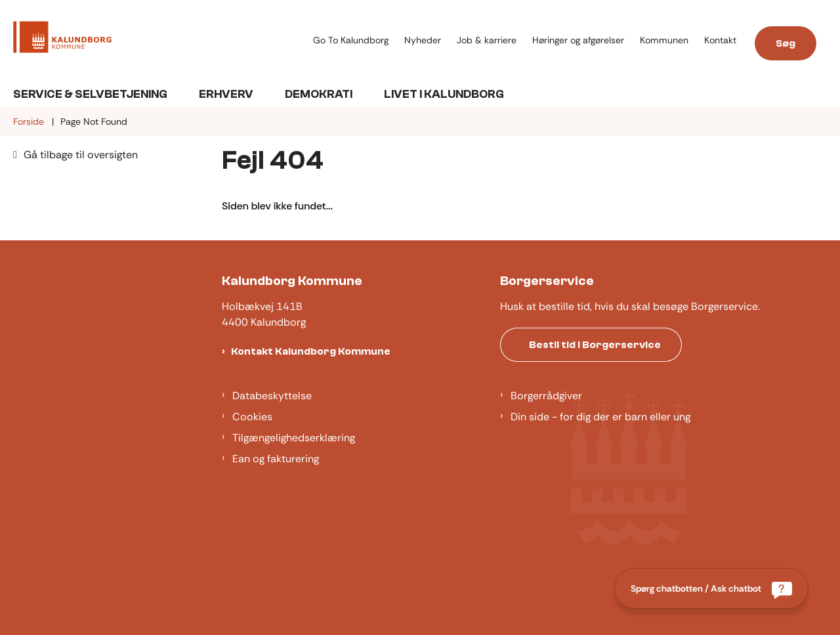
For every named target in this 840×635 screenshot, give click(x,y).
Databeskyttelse (272, 396)
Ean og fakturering (276, 459)
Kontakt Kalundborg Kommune (311, 351)
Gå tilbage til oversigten (81, 155)
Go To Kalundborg (351, 40)
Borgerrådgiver (546, 396)
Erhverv (226, 94)
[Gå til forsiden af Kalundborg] (159, 39)
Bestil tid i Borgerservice (595, 345)
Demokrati (319, 94)
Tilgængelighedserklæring (294, 438)
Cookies (252, 417)
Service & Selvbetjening (90, 94)
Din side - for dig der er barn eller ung (600, 417)
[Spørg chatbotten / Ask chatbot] (711, 588)
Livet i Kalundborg (444, 94)
